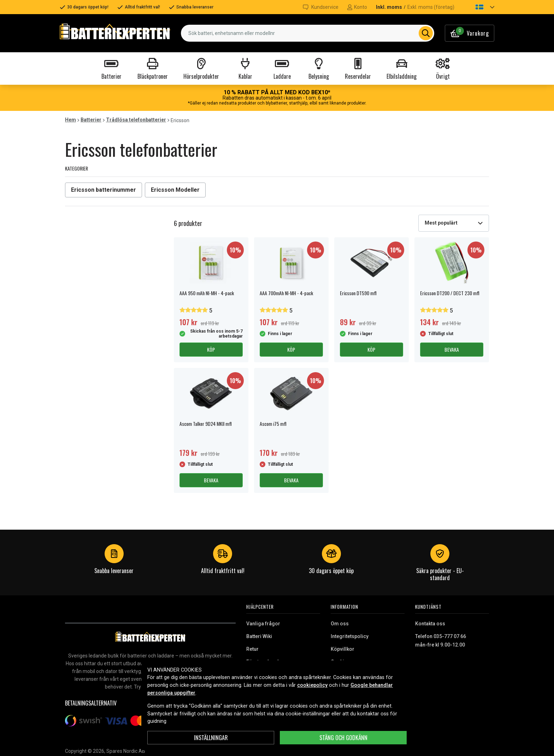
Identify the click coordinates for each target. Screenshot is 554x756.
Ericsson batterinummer (104, 190)
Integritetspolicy (350, 636)
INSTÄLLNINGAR (211, 738)
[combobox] (308, 33)
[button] (479, 7)
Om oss (340, 624)
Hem (70, 120)
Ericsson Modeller (175, 190)
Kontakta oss (430, 624)
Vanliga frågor (263, 624)
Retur (252, 649)
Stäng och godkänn (343, 738)
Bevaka (452, 349)
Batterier (91, 120)
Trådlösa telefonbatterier (136, 120)
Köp (211, 349)
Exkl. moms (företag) (431, 7)
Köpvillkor (343, 649)
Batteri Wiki (259, 636)
